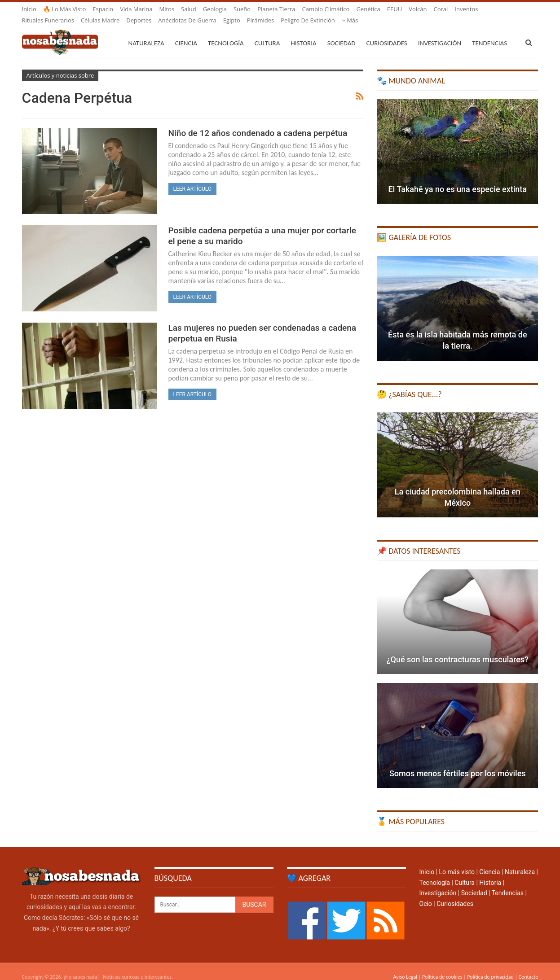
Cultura (267, 32)
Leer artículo (193, 178)
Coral (441, 9)
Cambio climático (326, 9)
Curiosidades (387, 32)
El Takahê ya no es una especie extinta (458, 178)
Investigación (440, 32)
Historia (303, 32)
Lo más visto (457, 861)
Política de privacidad (490, 966)
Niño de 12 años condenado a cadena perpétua (258, 122)
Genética (368, 9)
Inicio (29, 9)
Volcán (418, 9)
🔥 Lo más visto (65, 9)
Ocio (426, 893)
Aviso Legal (405, 966)
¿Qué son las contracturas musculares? (458, 649)
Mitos (167, 9)
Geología (215, 9)
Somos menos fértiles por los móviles (458, 763)
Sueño (242, 9)
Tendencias (508, 882)
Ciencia (186, 32)
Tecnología (226, 32)
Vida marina (136, 9)
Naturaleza (146, 32)
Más (463, 9)
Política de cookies (442, 966)
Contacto (529, 966)
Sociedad (342, 32)
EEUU (395, 9)
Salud (189, 9)
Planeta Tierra (276, 9)
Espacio (103, 9)
